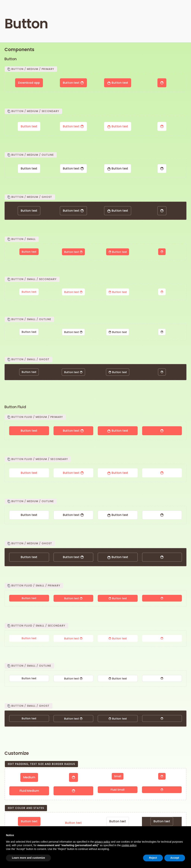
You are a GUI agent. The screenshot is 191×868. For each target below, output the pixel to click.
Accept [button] (175, 858)
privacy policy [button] (102, 842)
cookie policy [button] (129, 845)
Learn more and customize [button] (28, 858)
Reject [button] (153, 858)
